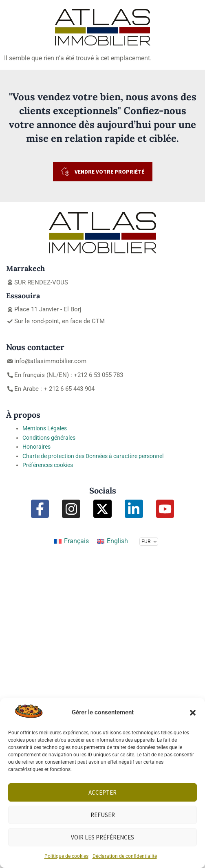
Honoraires (36, 447)
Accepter (102, 792)
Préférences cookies (48, 465)
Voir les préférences (102, 837)
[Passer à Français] (72, 541)
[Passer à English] (112, 541)
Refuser (103, 815)
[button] (193, 713)
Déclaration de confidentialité (125, 856)
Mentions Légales (45, 428)
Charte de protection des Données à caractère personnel (93, 456)
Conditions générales (49, 438)
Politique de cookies (66, 856)
